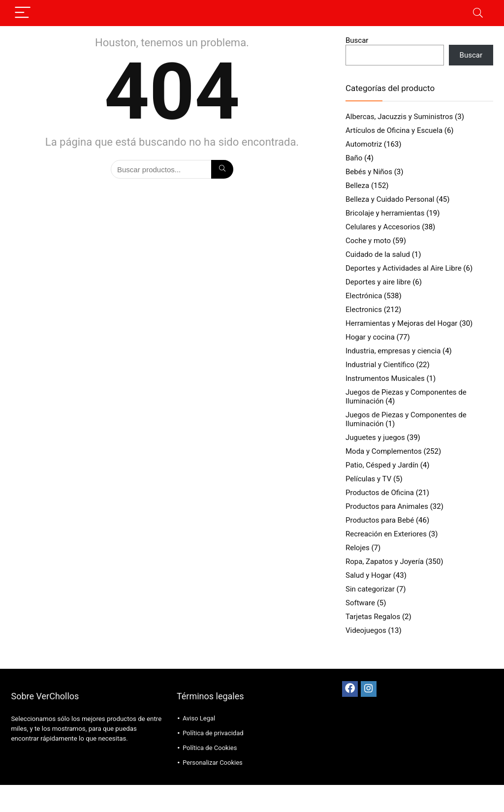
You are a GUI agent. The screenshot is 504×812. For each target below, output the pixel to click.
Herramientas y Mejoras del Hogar (401, 323)
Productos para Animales (387, 506)
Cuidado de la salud (378, 254)
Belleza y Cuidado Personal (390, 199)
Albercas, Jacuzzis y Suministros (399, 117)
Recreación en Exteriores (386, 534)
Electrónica (364, 296)
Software (360, 603)
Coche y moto (368, 241)
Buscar (357, 40)
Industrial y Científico (380, 365)
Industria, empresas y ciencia (393, 351)
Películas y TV (368, 479)
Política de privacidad (213, 733)
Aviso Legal (199, 718)
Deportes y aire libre (378, 282)
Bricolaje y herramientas (385, 213)
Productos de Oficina (380, 493)
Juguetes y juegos (375, 437)
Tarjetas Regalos (373, 617)
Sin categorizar (370, 589)
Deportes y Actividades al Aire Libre (404, 268)
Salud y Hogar (368, 575)
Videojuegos (366, 630)
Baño (354, 158)
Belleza (357, 186)
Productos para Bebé (380, 520)
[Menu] (23, 13)
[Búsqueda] (222, 169)
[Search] (478, 13)
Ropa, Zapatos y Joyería (385, 562)
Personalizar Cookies (213, 763)
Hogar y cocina (370, 337)
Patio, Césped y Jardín (382, 465)
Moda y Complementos (384, 451)
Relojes (358, 548)
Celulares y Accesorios (383, 227)
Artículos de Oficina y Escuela (394, 130)
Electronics (364, 310)
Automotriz (364, 144)
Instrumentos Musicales (385, 378)
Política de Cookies (210, 748)
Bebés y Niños (369, 172)
